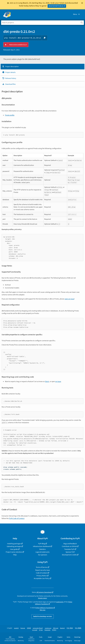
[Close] (82, 3)
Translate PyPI (69, 549)
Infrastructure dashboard (42, 546)
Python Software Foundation (44, 608)
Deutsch (62, 628)
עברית (41, 630)
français (23, 628)
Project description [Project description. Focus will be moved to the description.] (10, 66)
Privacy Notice (42, 576)
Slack (47, 381)
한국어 (54, 630)
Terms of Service (42, 567)
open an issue (69, 299)
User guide (14, 549)
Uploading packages (14, 546)
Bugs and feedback (70, 544)
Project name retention (14, 552)
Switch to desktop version (43, 616)
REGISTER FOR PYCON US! (56, 6)
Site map (43, 610)
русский (35, 630)
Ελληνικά (56, 628)
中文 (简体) (70, 628)
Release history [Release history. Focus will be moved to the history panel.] (9, 78)
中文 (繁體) (78, 628)
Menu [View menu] (77, 14)
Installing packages (14, 544)
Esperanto (47, 630)
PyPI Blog (42, 544)
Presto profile (10, 115)
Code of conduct (42, 573)
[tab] (42, 67)
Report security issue (43, 570)
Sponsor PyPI (70, 552)
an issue (58, 381)
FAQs (15, 555)
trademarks (60, 602)
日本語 (29, 628)
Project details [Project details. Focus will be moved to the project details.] (9, 72)
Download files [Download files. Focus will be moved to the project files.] (9, 84)
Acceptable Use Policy (42, 578)
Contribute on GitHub (69, 546)
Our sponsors (43, 555)
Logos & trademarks (42, 552)
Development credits (69, 555)
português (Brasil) (38, 628)
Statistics (42, 549)
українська (48, 628)
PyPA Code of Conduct (17, 518)
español (16, 628)
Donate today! (43, 598)
